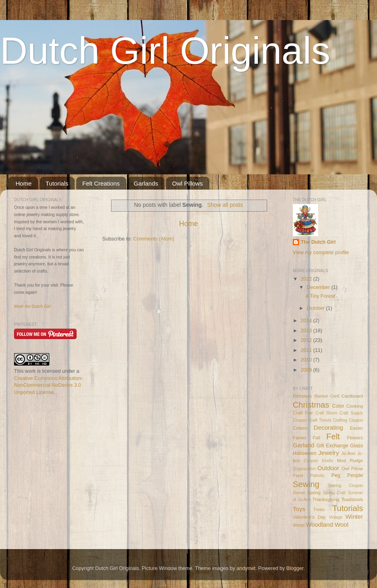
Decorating (328, 427)
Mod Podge (350, 461)
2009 (307, 370)
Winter (354, 516)
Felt (333, 436)
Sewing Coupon (346, 486)
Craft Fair (303, 413)
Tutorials (57, 183)
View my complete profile (321, 253)
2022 (307, 279)
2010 (307, 360)
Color (338, 406)
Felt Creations (101, 183)
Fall (316, 438)
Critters (300, 428)
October (316, 308)
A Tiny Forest (320, 296)
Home (24, 183)
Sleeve (299, 493)
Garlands (146, 183)
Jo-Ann (349, 453)
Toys (299, 509)
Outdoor (328, 468)
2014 (307, 321)
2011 (307, 350)
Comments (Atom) (154, 239)
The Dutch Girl (318, 242)
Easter (356, 428)
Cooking (355, 406)
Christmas (311, 405)
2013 (307, 331)
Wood (299, 525)
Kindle (328, 461)
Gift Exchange (332, 446)
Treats (319, 510)
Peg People (347, 475)
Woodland (320, 524)
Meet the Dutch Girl (32, 306)
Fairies (300, 438)
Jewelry (329, 453)
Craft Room (326, 413)
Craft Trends (320, 420)
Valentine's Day (309, 517)
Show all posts (225, 205)
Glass (357, 446)
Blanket (321, 396)
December (319, 287)
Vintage (336, 517)
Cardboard (352, 396)
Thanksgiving (326, 499)
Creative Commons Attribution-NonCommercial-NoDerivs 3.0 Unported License (48, 385)
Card (334, 396)
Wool (342, 524)
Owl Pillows (187, 183)
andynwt (246, 568)
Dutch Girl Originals (165, 51)
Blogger (295, 568)
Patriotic (317, 476)
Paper (298, 476)
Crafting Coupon (348, 420)
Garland (304, 445)
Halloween (305, 453)
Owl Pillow (352, 469)
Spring (314, 493)
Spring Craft (334, 493)
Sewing (306, 484)
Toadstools (352, 499)
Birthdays (302, 396)
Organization (304, 469)
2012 (307, 340)
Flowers (355, 438)
